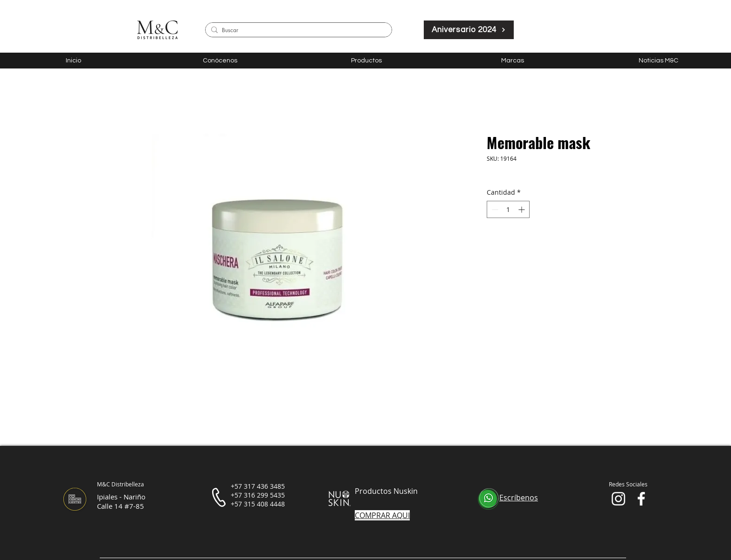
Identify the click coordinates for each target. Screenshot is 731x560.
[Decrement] (494, 209)
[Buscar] (297, 31)
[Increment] (522, 209)
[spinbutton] (508, 209)
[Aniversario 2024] (469, 30)
